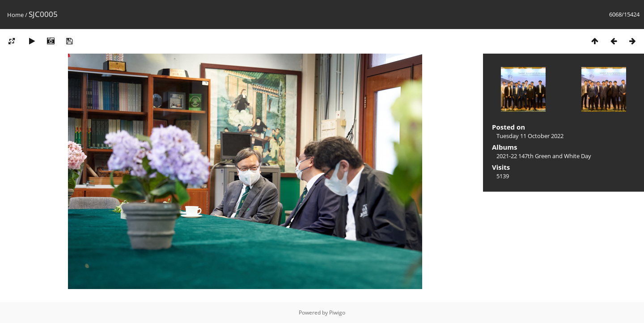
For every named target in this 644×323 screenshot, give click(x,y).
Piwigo (337, 313)
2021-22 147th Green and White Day (544, 156)
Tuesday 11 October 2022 (530, 136)
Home (15, 15)
